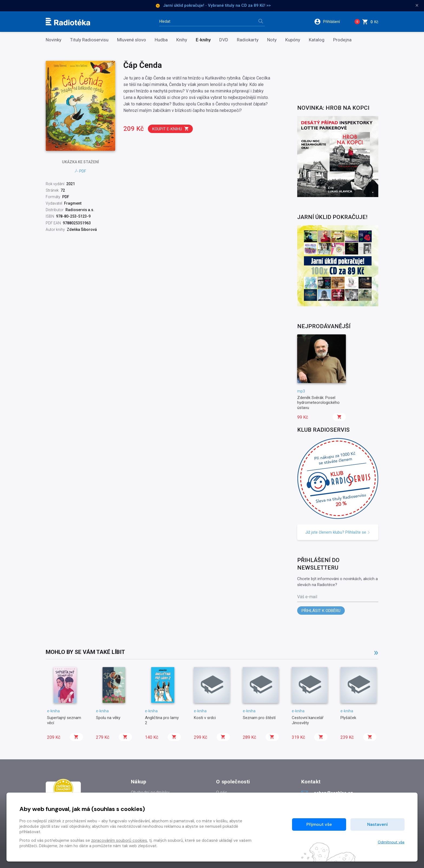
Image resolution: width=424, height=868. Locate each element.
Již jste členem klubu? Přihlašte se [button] (338, 532)
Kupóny (293, 40)
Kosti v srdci (205, 718)
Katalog (317, 40)
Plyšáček (348, 718)
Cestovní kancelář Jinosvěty (308, 720)
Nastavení (377, 824)
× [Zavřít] (417, 5)
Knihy (182, 40)
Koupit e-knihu (171, 129)
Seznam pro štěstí (259, 718)
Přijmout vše (319, 824)
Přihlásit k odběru (321, 611)
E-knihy (203, 40)
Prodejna (342, 40)
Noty (272, 40)
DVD (224, 40)
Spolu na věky (108, 718)
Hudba (161, 40)
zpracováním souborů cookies (119, 840)
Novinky (54, 40)
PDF (80, 171)
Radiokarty (248, 40)
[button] (331, 22)
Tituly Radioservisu (89, 40)
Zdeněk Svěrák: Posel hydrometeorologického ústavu (318, 403)
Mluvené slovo (132, 40)
